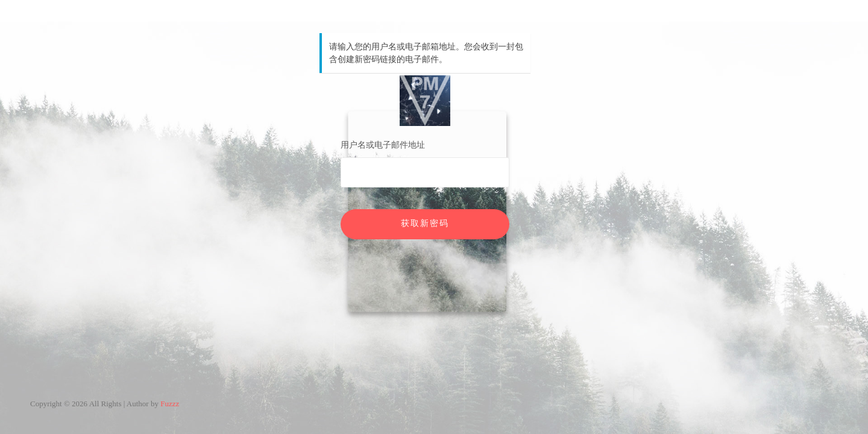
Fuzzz (170, 404)
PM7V (425, 101)
